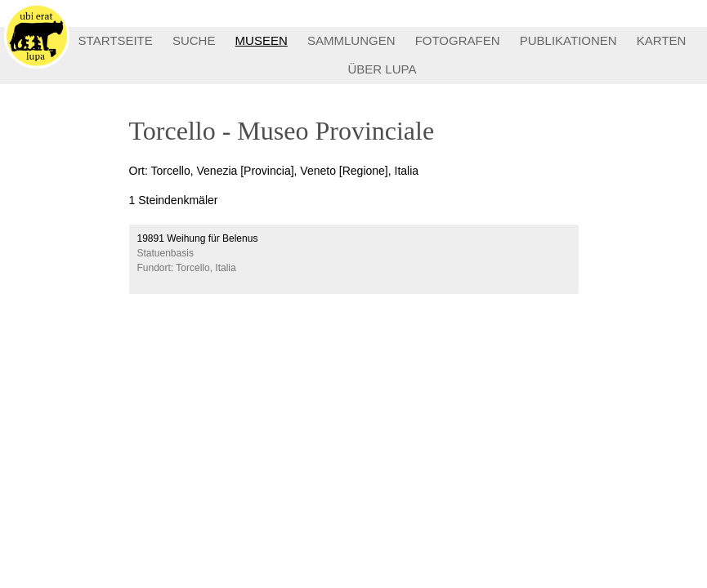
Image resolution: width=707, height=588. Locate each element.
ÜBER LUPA (383, 69)
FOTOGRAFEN (458, 40)
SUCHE (194, 40)
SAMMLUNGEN (351, 40)
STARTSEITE (116, 40)
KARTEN (662, 40)
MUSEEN (262, 40)
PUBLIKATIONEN (568, 40)
